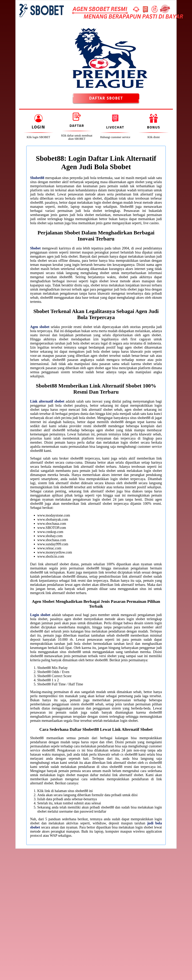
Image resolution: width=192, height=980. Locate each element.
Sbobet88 (37, 178)
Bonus (154, 127)
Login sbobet (40, 615)
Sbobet (35, 248)
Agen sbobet (40, 327)
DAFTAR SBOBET (106, 98)
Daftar (77, 126)
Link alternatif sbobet (47, 401)
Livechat (115, 127)
